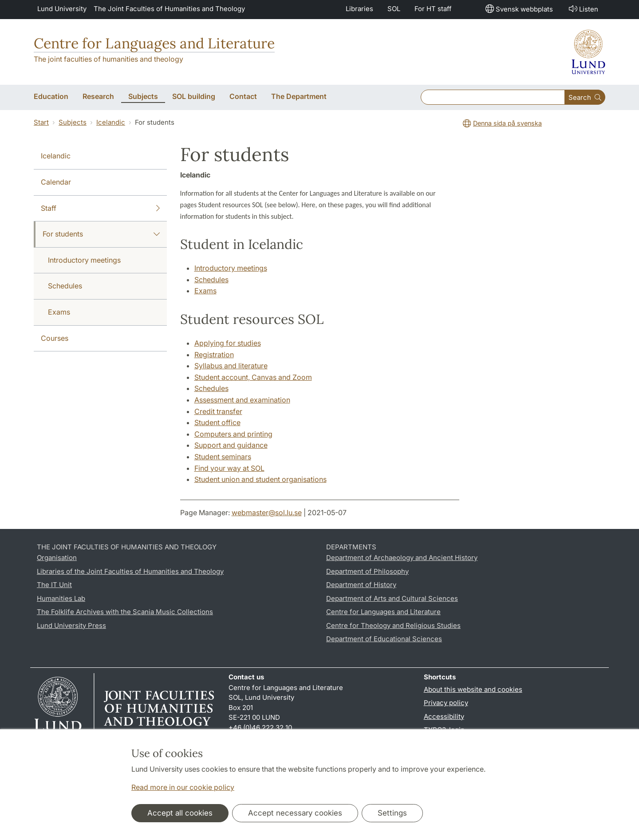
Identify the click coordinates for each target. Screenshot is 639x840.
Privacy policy (446, 703)
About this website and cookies (473, 689)
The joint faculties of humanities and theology (108, 59)
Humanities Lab (61, 598)
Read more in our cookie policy (183, 787)
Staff (100, 209)
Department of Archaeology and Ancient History (402, 558)
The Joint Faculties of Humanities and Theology (169, 9)
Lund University (62, 9)
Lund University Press (71, 625)
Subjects (73, 122)
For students (101, 234)
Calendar (56, 182)
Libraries (359, 9)
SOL (394, 9)
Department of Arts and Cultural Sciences (392, 598)
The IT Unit (54, 585)
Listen (583, 9)
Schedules (65, 286)
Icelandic (111, 122)
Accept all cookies (180, 813)
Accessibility (444, 716)
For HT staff (433, 9)
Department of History (361, 585)
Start (41, 122)
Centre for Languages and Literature (154, 43)
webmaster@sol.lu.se (267, 513)
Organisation (57, 558)
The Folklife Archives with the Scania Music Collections (125, 612)
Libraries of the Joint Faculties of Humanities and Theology (130, 571)
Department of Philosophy (367, 571)
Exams (59, 312)
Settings (392, 813)
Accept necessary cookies (295, 813)
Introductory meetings (84, 260)
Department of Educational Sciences (384, 639)
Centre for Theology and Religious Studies (393, 625)
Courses (55, 338)
